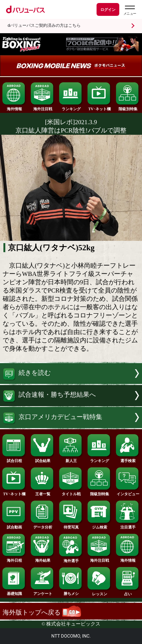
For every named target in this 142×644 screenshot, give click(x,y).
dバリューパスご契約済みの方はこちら (44, 25)
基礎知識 (14, 592)
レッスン (99, 592)
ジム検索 (99, 525)
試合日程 (14, 459)
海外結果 (42, 559)
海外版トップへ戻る (42, 612)
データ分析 (42, 525)
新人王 (71, 459)
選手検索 (128, 459)
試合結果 (42, 459)
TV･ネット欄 (99, 107)
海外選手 (71, 559)
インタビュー (128, 492)
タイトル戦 (71, 492)
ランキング (71, 107)
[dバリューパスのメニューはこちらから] (130, 10)
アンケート (42, 592)
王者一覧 (42, 492)
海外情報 (14, 107)
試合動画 (14, 525)
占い (128, 592)
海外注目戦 (42, 107)
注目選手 (128, 525)
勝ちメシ (71, 592)
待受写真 (71, 525)
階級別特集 (128, 107)
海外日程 (14, 559)
